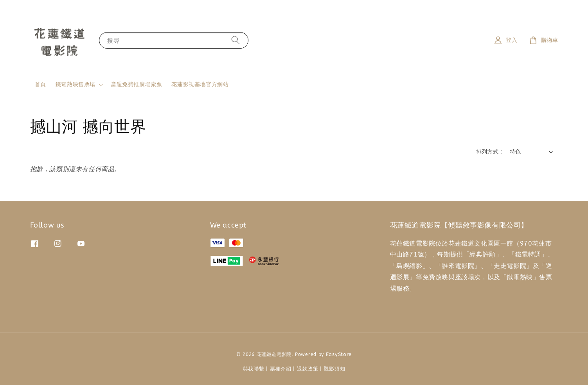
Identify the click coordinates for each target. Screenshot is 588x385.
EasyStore (339, 354)
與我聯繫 (254, 369)
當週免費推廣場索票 (136, 84)
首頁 (40, 84)
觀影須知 (334, 369)
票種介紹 (281, 369)
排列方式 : (489, 152)
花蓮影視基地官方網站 (200, 84)
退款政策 (308, 369)
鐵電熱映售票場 (76, 84)
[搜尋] (236, 40)
